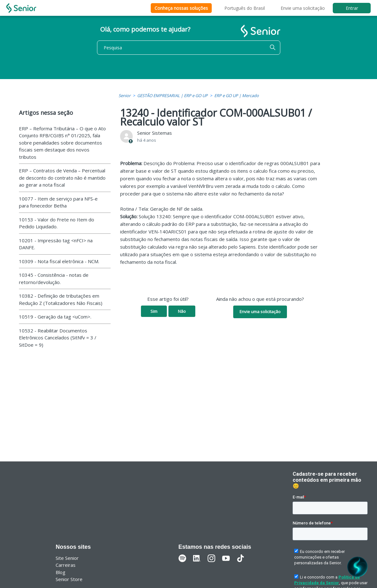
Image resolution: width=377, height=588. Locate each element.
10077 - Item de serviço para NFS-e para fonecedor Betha (58, 202)
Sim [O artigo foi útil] (154, 311)
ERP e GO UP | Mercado (237, 96)
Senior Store (69, 579)
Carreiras (66, 565)
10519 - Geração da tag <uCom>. (55, 317)
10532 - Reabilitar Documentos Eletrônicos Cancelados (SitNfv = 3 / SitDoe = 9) (58, 338)
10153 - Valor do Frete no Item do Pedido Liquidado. (57, 223)
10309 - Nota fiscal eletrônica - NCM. (59, 261)
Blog (61, 572)
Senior (125, 96)
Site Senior (67, 558)
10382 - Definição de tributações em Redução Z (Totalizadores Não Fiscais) (61, 299)
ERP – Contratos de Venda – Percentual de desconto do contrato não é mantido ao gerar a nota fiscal (62, 178)
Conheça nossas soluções (181, 8)
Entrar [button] (352, 8)
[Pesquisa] (189, 48)
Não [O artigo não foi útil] (182, 311)
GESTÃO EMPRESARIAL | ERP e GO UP (172, 96)
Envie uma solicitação (303, 8)
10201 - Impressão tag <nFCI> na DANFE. (56, 244)
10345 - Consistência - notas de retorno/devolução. (54, 279)
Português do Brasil (245, 8)
